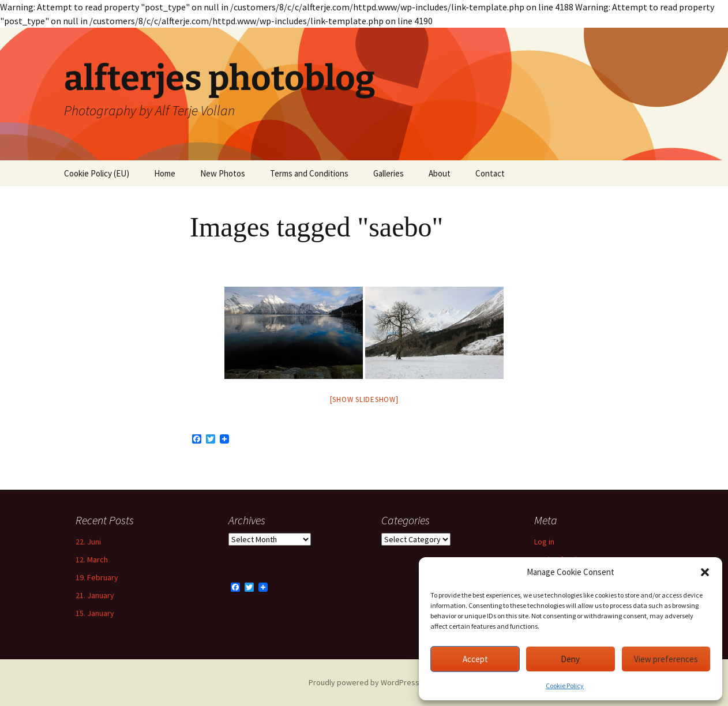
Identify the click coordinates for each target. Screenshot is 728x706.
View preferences (666, 659)
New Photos (223, 173)
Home (165, 173)
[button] (705, 572)
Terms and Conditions (309, 173)
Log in (544, 542)
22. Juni (88, 542)
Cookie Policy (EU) (97, 173)
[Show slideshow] (364, 399)
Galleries (389, 173)
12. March (92, 559)
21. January (95, 595)
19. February (97, 577)
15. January (95, 613)
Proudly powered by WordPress (364, 682)
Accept (475, 659)
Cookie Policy (565, 686)
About (440, 173)
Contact (490, 173)
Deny (570, 659)
